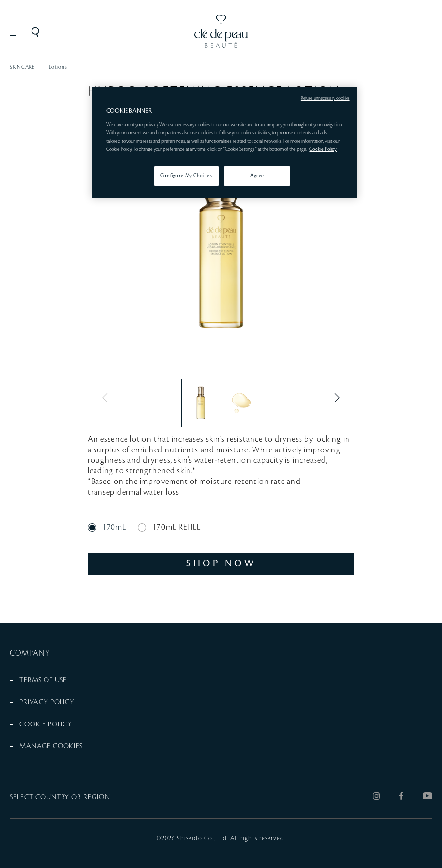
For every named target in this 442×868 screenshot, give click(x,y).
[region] (224, 143)
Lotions (58, 67)
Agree (257, 176)
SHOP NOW (221, 563)
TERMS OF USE (43, 680)
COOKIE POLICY (46, 724)
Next (335, 398)
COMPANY (30, 653)
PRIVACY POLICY (47, 702)
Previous (107, 398)
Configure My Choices (186, 176)
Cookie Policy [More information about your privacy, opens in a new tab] (323, 149)
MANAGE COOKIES (51, 746)
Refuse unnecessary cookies (325, 98)
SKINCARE (22, 67)
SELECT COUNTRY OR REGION (60, 797)
